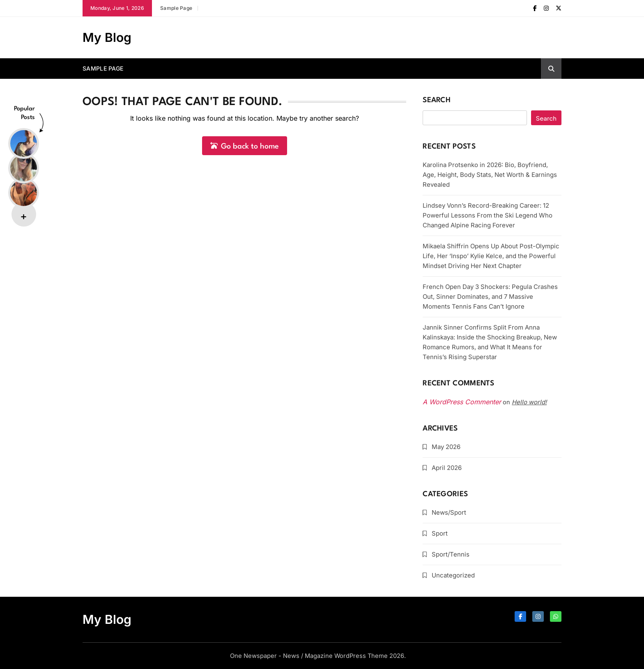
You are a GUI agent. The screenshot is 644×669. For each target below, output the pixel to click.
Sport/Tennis (451, 554)
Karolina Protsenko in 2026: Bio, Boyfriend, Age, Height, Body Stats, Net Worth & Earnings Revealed (490, 175)
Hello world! (529, 402)
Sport (440, 533)
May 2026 (446, 447)
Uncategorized (453, 575)
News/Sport (449, 512)
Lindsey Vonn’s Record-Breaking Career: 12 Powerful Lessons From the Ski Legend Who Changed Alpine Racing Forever (488, 215)
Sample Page (176, 8)
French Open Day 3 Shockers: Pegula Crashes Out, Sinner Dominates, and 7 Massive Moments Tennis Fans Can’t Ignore (490, 297)
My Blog (107, 37)
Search (437, 100)
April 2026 (447, 468)
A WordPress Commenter (462, 402)
